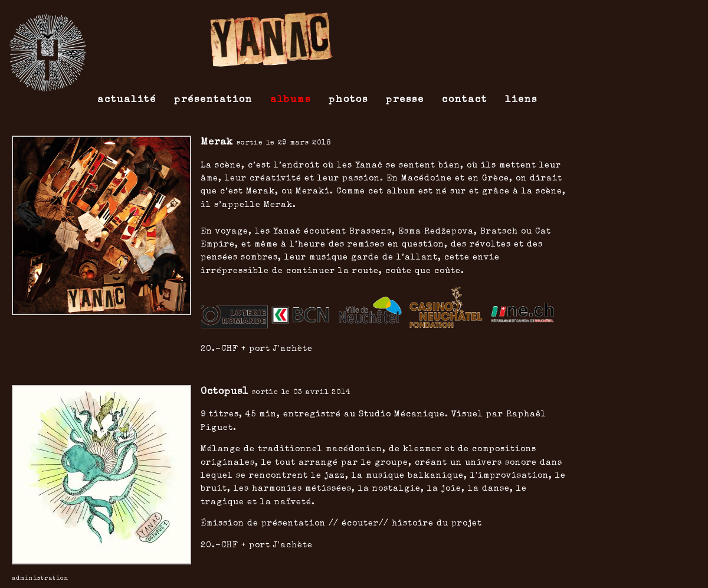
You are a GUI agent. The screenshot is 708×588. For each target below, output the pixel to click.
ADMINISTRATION (40, 579)
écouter (360, 524)
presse (405, 100)
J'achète (293, 349)
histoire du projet (437, 524)
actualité (127, 100)
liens (521, 100)
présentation (213, 100)
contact (465, 100)
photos (348, 100)
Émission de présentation (263, 524)
